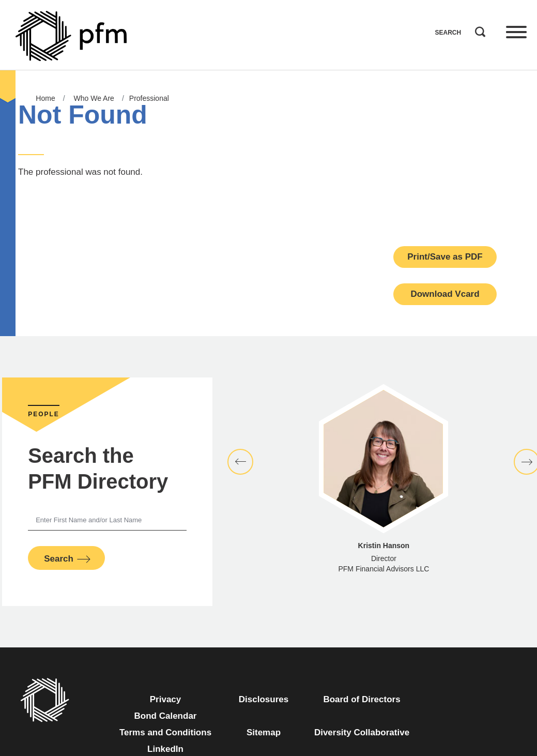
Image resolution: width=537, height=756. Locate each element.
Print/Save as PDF (445, 257)
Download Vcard (445, 294)
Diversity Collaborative (362, 732)
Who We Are (94, 98)
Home (45, 98)
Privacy (166, 699)
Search (478, 29)
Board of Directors (362, 699)
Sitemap (264, 732)
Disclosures (264, 699)
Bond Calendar (166, 716)
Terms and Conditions (165, 732)
